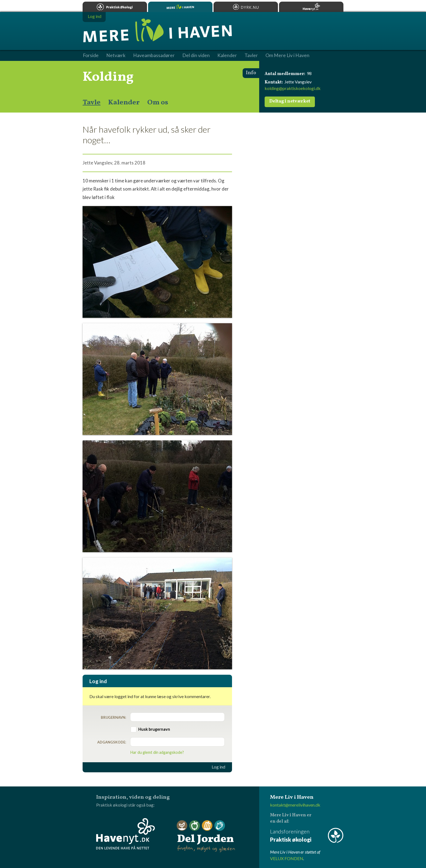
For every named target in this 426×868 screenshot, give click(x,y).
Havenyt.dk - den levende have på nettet (126, 834)
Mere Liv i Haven (180, 7)
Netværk (116, 55)
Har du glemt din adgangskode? (157, 752)
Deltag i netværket (290, 101)
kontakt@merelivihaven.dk (295, 805)
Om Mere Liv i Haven (287, 55)
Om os (158, 102)
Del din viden (196, 55)
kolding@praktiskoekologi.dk (293, 88)
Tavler (251, 55)
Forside (91, 55)
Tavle (92, 102)
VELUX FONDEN (287, 858)
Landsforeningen (307, 836)
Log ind (218, 767)
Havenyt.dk (311, 7)
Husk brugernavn (154, 729)
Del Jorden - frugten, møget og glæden (206, 836)
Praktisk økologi (115, 7)
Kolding (108, 77)
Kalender (124, 102)
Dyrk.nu (246, 7)
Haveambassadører (154, 55)
